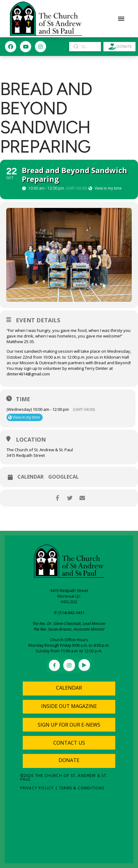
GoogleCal (64, 477)
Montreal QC (69, 596)
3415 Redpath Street (69, 590)
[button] (121, 19)
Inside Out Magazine (69, 706)
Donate (69, 760)
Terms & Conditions (82, 788)
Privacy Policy (37, 788)
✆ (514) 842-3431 (69, 613)
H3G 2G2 (69, 602)
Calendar (31, 477)
